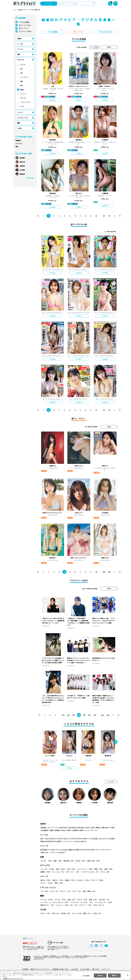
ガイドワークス (53, 828)
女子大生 (104, 900)
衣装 (19, 54)
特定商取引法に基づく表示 (60, 969)
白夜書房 (75, 830)
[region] (65, 975)
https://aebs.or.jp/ (38, 959)
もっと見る (111, 782)
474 (74, 715)
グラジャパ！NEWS (25, 31)
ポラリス (54, 852)
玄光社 (87, 828)
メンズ (77, 913)
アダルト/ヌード (98, 905)
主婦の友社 (105, 828)
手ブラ (46, 913)
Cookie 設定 (74, 969)
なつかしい (83, 880)
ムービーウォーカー (91, 830)
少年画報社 (44, 830)
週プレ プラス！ (24, 28)
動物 (87, 913)
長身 (21, 85)
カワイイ (97, 880)
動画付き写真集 (74, 850)
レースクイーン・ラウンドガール (55, 902)
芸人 (74, 905)
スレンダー (23, 65)
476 (84, 715)
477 (89, 715)
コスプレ (47, 861)
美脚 (21, 81)
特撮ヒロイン (48, 905)
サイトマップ (105, 969)
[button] (116, 742)
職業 (19, 123)
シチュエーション (23, 118)
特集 (17, 147)
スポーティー (24, 98)
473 (68, 715)
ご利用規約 (25, 969)
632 (108, 715)
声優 (93, 900)
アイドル (60, 900)
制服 (58, 861)
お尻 (21, 73)
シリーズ (20, 49)
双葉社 (81, 830)
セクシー (111, 880)
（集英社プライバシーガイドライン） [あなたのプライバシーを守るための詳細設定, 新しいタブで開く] (13, 978)
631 (102, 715)
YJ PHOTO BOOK (62, 839)
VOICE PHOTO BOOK (87, 850)
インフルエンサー (103, 902)
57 (109, 216)
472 (63, 715)
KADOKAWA (63, 828)
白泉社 (69, 830)
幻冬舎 (92, 828)
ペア (45, 891)
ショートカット (24, 77)
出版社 (19, 39)
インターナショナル (25, 102)
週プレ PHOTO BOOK (48, 839)
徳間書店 (57, 830)
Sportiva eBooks (80, 841)
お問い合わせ (95, 969)
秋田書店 (44, 828)
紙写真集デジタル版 (47, 850)
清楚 (45, 883)
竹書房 (51, 830)
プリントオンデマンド (103, 850)
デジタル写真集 (24, 22)
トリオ (54, 891)
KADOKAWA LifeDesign (76, 828)
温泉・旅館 (89, 891)
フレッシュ (23, 94)
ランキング (19, 144)
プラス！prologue (61, 850)
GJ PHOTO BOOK (74, 839)
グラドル (47, 900)
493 (104, 572)
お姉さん (58, 880)
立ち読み (53, 100)
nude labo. (61, 852)
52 (109, 410)
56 (104, 216)
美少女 (46, 880)
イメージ (20, 112)
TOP (15, 10)
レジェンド (62, 905)
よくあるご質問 (84, 969)
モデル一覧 (29, 178)
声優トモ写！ (45, 852)
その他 (19, 128)
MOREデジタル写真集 (89, 839)
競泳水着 (69, 861)
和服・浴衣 (93, 861)
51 (104, 410)
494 (109, 572)
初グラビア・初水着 (61, 913)
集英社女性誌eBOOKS (48, 841)
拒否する (100, 975)
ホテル (77, 891)
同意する (114, 975)
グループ (65, 891)
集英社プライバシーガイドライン (40, 969)
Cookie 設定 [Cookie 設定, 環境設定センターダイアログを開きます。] (86, 975)
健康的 (22, 90)
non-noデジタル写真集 (105, 839)
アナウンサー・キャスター (82, 902)
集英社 (98, 828)
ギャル (22, 106)
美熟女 (70, 880)
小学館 (112, 828)
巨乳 (21, 69)
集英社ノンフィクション (65, 841)
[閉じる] (128, 975)
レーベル (20, 44)
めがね (80, 861)
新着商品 (18, 140)
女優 (71, 900)
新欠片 (64, 830)
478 (95, 715)
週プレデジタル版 (25, 25)
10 (96, 216)
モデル (82, 900)
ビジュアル (21, 60)
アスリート (85, 905)
